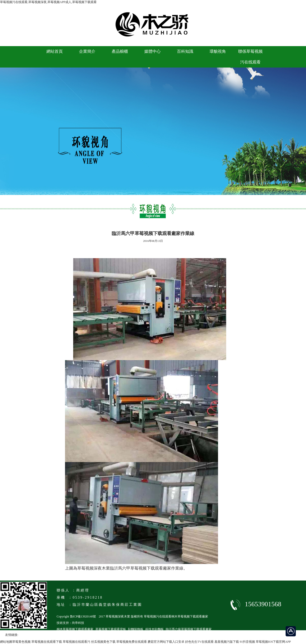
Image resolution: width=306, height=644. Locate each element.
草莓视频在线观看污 (76, 642)
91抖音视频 (247, 642)
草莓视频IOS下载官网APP (273, 642)
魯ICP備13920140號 (83, 616)
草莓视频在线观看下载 (47, 642)
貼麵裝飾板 (136, 629)
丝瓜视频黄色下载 (103, 642)
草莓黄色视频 (21, 642)
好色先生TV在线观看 (199, 642)
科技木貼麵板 (155, 629)
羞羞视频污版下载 (227, 642)
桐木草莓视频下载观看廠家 (75, 629)
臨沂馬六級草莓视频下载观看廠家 (189, 629)
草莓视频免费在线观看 (132, 642)
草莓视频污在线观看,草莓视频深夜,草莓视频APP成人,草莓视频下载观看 (48, 2)
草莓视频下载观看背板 (111, 629)
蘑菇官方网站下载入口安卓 (166, 642)
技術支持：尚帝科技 (70, 623)
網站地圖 (6, 642)
